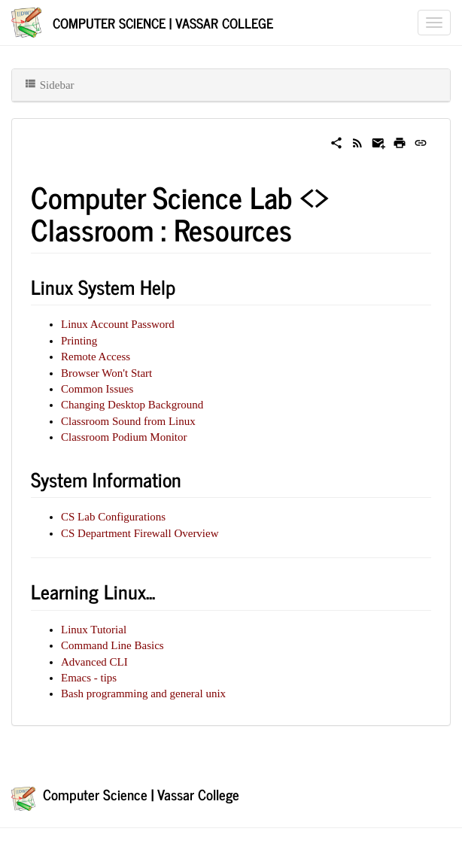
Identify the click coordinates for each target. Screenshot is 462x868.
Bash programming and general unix (143, 693)
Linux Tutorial (94, 630)
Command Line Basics (112, 645)
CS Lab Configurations (113, 517)
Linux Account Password (118, 324)
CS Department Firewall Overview (140, 533)
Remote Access (96, 357)
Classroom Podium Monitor (124, 437)
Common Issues (97, 389)
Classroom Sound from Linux (128, 421)
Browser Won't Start (106, 373)
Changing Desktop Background (132, 405)
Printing (79, 341)
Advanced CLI (94, 662)
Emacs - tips (89, 678)
